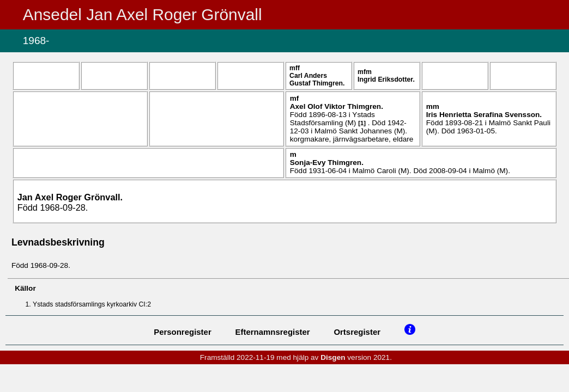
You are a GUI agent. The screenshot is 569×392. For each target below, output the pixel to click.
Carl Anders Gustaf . (317, 79)
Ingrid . (386, 79)
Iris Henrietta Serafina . (484, 115)
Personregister (183, 332)
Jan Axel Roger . (70, 197)
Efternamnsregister (273, 332)
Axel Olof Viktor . (337, 106)
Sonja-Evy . (327, 163)
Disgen (333, 357)
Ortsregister (357, 332)
